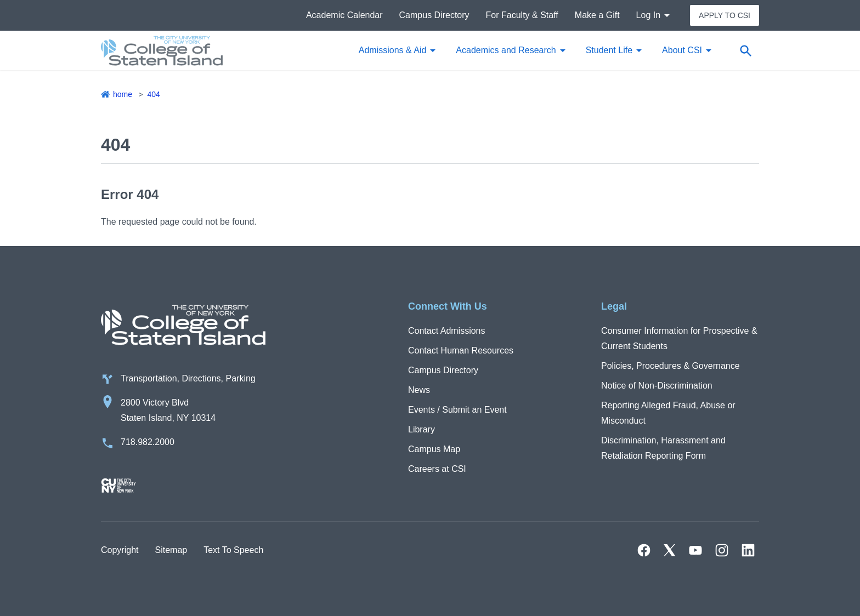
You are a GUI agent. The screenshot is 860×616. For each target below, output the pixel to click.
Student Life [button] (609, 50)
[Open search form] (745, 50)
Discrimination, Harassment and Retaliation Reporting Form (663, 448)
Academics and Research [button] (506, 50)
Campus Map (434, 449)
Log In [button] (648, 15)
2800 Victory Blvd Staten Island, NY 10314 (168, 410)
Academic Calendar (344, 15)
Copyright (120, 550)
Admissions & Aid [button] (393, 50)
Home (123, 94)
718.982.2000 (148, 442)
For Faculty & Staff (522, 15)
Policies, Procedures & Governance (671, 366)
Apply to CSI (725, 15)
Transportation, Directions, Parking (188, 378)
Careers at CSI (437, 469)
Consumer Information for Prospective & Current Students (679, 338)
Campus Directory (434, 15)
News (419, 390)
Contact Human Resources (461, 350)
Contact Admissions (447, 331)
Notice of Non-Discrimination (657, 386)
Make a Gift (597, 15)
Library (421, 429)
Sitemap (171, 550)
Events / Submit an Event (457, 410)
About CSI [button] (682, 50)
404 (153, 94)
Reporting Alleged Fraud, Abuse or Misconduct (668, 413)
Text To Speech (233, 550)
